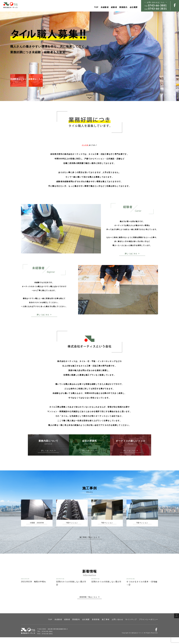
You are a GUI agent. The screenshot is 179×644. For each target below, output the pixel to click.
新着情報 (105, 626)
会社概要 (134, 7)
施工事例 (114, 626)
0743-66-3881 (157, 5)
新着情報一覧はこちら (90, 604)
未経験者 (105, 7)
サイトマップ (136, 626)
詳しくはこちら (132, 254)
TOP (96, 7)
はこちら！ (89, 145)
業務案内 (123, 7)
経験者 (114, 7)
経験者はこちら (49, 80)
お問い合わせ (124, 626)
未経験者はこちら (23, 80)
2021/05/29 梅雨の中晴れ (34, 588)
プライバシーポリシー (150, 626)
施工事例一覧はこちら (90, 544)
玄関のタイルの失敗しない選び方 (106, 588)
